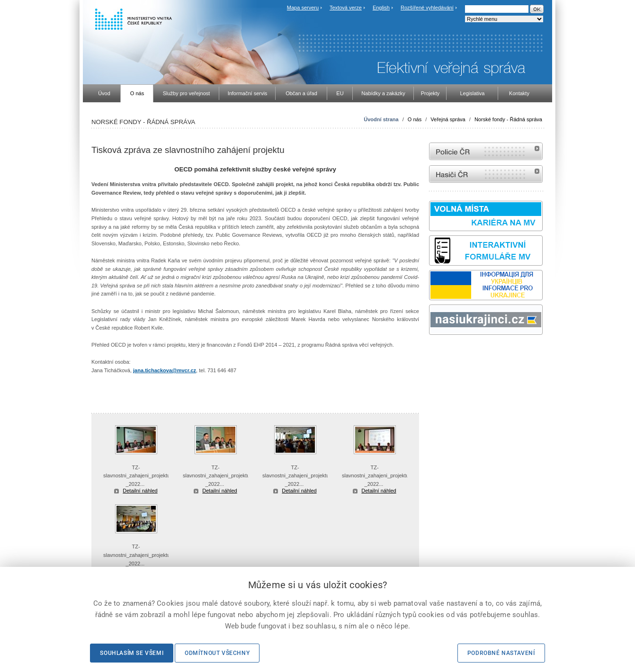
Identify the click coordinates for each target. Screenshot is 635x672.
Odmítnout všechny (217, 653)
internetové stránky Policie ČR (486, 151)
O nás (415, 119)
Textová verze (346, 8)
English (381, 8)
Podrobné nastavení (501, 653)
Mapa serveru (303, 8)
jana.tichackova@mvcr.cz (165, 370)
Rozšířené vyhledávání (427, 8)
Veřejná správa (448, 119)
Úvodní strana (381, 119)
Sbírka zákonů (430, 353)
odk (434, 353)
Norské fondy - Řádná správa (508, 119)
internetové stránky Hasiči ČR (486, 174)
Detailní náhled (140, 491)
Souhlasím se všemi (132, 653)
